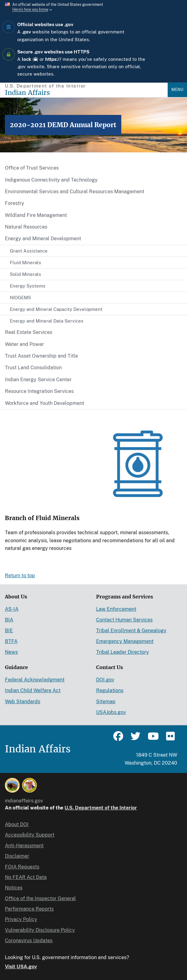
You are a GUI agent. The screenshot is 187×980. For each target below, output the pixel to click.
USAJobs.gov (111, 712)
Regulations (110, 690)
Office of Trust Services (32, 168)
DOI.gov (105, 680)
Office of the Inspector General (40, 898)
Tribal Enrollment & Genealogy (131, 631)
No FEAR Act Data (26, 877)
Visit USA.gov (21, 967)
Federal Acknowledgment (35, 680)
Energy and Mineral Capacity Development (56, 309)
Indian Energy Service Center (38, 380)
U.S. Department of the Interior (101, 808)
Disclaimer (17, 856)
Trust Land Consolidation (33, 368)
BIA (9, 620)
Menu (177, 90)
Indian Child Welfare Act (33, 690)
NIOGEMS (20, 298)
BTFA (11, 641)
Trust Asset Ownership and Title (41, 356)
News (11, 652)
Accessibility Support (30, 835)
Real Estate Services (29, 332)
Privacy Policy (21, 919)
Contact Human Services (124, 620)
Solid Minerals (25, 274)
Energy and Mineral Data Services (47, 321)
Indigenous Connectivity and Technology (51, 180)
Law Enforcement (116, 609)
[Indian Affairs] (86, 93)
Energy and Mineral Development (43, 239)
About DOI (17, 824)
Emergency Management (125, 641)
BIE (9, 631)
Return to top (20, 576)
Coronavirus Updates (29, 941)
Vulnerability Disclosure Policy (40, 930)
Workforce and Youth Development (45, 403)
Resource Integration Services (39, 391)
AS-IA (12, 609)
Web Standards (23, 702)
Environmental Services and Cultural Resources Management (75, 192)
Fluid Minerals (25, 263)
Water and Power (24, 344)
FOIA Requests (22, 867)
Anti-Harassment (24, 846)
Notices (14, 888)
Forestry (15, 203)
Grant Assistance (29, 251)
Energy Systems (28, 286)
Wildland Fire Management (36, 215)
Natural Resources (26, 227)
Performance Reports (29, 909)
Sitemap (106, 702)
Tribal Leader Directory (123, 652)
